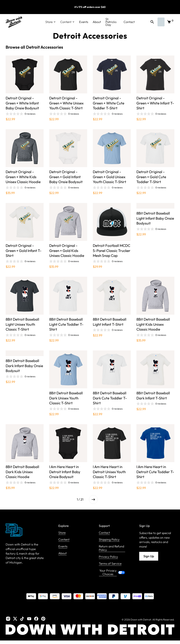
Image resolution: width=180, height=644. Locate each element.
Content (64, 540)
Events (84, 22)
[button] (51, 22)
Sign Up (149, 556)
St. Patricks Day (111, 22)
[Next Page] (93, 500)
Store (62, 533)
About (97, 22)
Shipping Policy (109, 540)
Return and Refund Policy (111, 548)
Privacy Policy (108, 557)
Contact (129, 22)
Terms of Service (110, 564)
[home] (14, 22)
